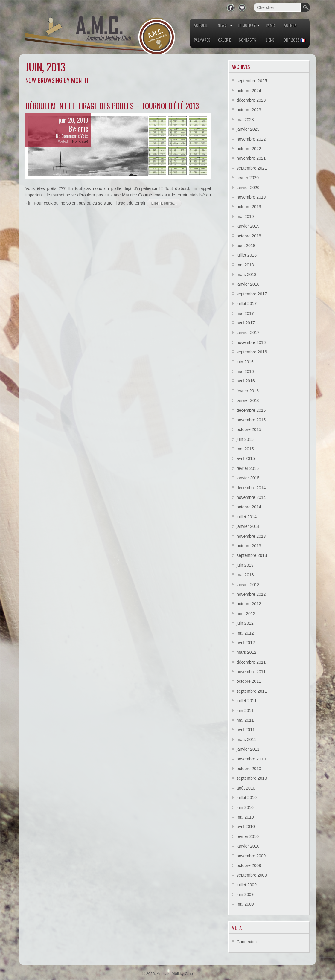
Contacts (247, 40)
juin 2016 (245, 362)
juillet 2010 (247, 798)
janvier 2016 (248, 400)
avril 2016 (246, 381)
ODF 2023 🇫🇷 (294, 40)
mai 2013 (245, 575)
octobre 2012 (249, 604)
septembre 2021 (252, 168)
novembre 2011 (251, 672)
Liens (270, 40)
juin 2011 (245, 711)
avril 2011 (246, 730)
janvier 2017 (248, 333)
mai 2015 (245, 449)
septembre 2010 (252, 778)
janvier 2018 (248, 284)
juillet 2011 (247, 701)
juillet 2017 (247, 304)
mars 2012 (246, 652)
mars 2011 (246, 740)
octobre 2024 (249, 91)
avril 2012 (246, 643)
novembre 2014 (251, 497)
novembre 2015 (251, 420)
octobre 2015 (249, 429)
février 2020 (248, 178)
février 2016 (248, 391)
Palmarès (202, 40)
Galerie (224, 40)
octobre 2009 (249, 865)
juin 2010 (245, 807)
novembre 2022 (251, 139)
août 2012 (246, 614)
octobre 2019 (249, 207)
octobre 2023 (249, 110)
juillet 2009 (247, 885)
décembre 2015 (251, 410)
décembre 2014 (251, 488)
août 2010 (246, 788)
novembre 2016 (251, 342)
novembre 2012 (251, 594)
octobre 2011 (249, 681)
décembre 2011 (251, 662)
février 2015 (248, 468)
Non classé (80, 141)
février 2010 (248, 836)
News (222, 25)
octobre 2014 (249, 507)
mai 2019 (245, 217)
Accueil (201, 25)
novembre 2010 (251, 759)
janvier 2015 (248, 478)
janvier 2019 (248, 226)
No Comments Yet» (72, 136)
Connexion (247, 942)
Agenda (290, 25)
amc (83, 129)
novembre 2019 (251, 197)
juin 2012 (245, 623)
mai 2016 (245, 371)
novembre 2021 (251, 158)
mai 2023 (245, 120)
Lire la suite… (164, 203)
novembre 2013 (251, 536)
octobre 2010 (249, 769)
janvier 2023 (248, 129)
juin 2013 (245, 565)
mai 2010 (245, 817)
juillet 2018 (247, 255)
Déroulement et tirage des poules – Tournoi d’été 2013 (112, 106)
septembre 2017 (252, 294)
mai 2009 (245, 904)
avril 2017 (246, 323)
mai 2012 (245, 633)
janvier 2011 (248, 749)
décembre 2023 (251, 100)
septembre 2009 (252, 875)
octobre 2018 (249, 236)
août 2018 (246, 246)
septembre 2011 (252, 691)
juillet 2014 (247, 517)
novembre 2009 (251, 856)
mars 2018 (246, 275)
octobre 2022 (249, 149)
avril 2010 (246, 827)
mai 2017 (245, 313)
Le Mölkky (247, 25)
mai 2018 (245, 265)
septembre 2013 (252, 555)
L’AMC (270, 25)
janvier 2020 (248, 188)
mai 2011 (245, 720)
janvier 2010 (248, 846)
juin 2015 (245, 439)
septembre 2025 (252, 81)
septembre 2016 (252, 352)
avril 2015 (246, 458)
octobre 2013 (249, 546)
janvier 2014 (248, 526)
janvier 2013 (248, 585)
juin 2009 (245, 894)
